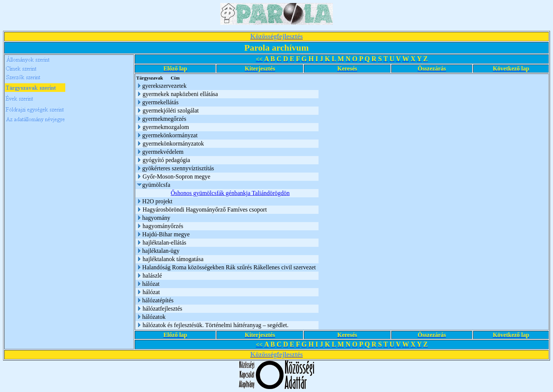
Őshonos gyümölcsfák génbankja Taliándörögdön (230, 193)
